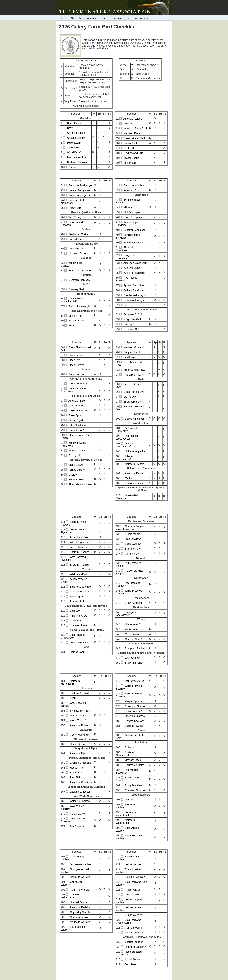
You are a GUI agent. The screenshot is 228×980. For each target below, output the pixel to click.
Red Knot (129, 305)
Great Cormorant (78, 384)
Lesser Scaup (131, 158)
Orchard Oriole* (134, 760)
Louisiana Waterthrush (126, 814)
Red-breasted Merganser (72, 202)
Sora (71, 326)
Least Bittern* (76, 406)
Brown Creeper (133, 603)
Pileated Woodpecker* (125, 458)
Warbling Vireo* (79, 597)
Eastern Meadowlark (125, 754)
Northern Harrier (78, 480)
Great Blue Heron (78, 411)
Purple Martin (132, 534)
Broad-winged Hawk (135, 370)
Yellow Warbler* (134, 864)
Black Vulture (76, 465)
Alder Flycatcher (79, 537)
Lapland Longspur (80, 792)
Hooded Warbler (79, 902)
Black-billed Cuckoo (80, 271)
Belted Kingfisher (134, 419)
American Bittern (78, 401)
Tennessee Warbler (81, 864)
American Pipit (78, 753)
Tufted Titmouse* (79, 643)
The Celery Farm (121, 18)
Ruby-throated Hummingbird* (73, 300)
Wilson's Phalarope (134, 273)
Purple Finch (77, 773)
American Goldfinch (81, 782)
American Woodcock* (136, 263)
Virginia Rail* (76, 316)
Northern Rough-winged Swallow (130, 528)
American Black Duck (136, 128)
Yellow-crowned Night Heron (74, 444)
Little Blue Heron (78, 425)
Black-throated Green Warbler (129, 921)
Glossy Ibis (75, 455)
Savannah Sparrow (136, 706)
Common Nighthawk (80, 280)
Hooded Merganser (79, 190)
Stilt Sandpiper (132, 212)
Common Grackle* (135, 790)
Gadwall (73, 167)
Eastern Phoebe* (79, 552)
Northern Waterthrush (125, 821)
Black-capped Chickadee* (73, 636)
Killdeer (128, 207)
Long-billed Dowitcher (126, 257)
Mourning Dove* (78, 254)
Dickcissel (131, 964)
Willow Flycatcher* (80, 542)
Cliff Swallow (132, 554)
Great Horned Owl (134, 392)
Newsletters (141, 18)
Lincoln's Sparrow (135, 716)
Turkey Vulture (77, 470)
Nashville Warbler (80, 877)
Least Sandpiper (133, 217)
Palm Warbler (132, 890)
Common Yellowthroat (71, 896)
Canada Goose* (76, 138)
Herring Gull (130, 324)
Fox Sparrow (77, 826)
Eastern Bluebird (79, 693)
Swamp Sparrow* (135, 721)
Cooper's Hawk (132, 352)
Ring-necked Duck (134, 153)
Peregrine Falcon (135, 483)
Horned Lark (77, 652)
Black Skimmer (77, 365)
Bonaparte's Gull (133, 314)
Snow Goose (74, 123)
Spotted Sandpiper (134, 285)
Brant (70, 128)
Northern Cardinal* (135, 947)
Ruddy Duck (75, 208)
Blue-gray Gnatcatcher (126, 614)
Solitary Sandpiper (134, 290)
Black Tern (74, 360)
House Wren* (132, 624)
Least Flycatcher (79, 547)
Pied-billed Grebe (78, 234)
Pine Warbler (132, 895)
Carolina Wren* (133, 639)
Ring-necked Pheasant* (72, 224)
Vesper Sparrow (134, 701)
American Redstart (80, 907)
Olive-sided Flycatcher (127, 497)
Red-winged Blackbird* (127, 771)
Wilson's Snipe (132, 268)
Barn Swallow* (133, 549)
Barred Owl (130, 397)
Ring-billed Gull (132, 319)
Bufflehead (129, 163)
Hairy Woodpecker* (136, 451)
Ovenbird (130, 800)
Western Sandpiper (134, 243)
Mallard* (128, 124)
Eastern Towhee (134, 726)
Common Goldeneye (80, 185)
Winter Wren (132, 629)
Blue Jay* (75, 611)
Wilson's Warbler (134, 933)
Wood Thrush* (78, 720)
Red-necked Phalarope (127, 279)
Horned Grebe (76, 239)
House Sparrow (79, 744)
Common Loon (77, 374)
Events (104, 18)
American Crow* (79, 616)
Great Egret (75, 415)
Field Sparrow (78, 814)
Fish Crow (76, 621)
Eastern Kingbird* (80, 565)
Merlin (128, 478)
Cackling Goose (76, 133)
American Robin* (79, 725)
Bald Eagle (130, 357)
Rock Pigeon (76, 249)
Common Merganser (80, 195)
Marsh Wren (132, 634)
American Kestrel (134, 473)
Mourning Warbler (80, 890)
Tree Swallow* (133, 539)
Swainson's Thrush (80, 711)
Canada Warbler (134, 928)
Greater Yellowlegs (134, 295)
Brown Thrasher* (134, 663)
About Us (76, 18)
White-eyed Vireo (80, 574)
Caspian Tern (76, 355)
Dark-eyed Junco (134, 681)
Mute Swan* (74, 143)
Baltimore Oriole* (134, 765)
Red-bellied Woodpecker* (127, 437)
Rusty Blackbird (134, 785)
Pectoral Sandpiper (134, 230)
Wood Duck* (74, 153)
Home (63, 18)
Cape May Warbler (80, 912)
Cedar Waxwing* (79, 735)
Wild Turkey (75, 217)
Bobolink (130, 747)
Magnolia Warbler (80, 922)
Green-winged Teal (134, 138)
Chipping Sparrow (80, 801)
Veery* (74, 698)
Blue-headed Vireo (80, 587)
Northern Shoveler (77, 162)
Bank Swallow (133, 544)
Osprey (73, 475)
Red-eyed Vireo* (79, 601)
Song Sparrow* (133, 711)
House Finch (77, 768)
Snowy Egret (76, 420)
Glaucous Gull (131, 329)
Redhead (129, 148)
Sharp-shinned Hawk (80, 484)
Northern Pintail (132, 133)
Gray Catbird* (133, 658)
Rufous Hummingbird (80, 306)
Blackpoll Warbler (135, 877)
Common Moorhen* (134, 185)
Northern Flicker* (134, 464)
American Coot (132, 190)
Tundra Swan (75, 148)
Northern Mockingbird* (70, 682)
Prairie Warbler (133, 915)
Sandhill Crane (77, 321)
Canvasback (130, 143)
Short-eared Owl (133, 402)
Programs (90, 18)
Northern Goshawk (134, 347)
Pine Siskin (76, 777)
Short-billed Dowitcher (126, 249)
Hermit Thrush (78, 716)
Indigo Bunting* (134, 960)
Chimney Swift (77, 289)
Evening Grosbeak (80, 763)
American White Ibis (80, 451)
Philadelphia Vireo (80, 592)
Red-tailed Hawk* (133, 375)
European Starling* (136, 648)
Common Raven (79, 625)
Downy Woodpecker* (124, 445)
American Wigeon (133, 119)
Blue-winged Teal (77, 157)
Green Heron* (76, 430)
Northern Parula (79, 917)
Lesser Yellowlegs (134, 300)
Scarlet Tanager (134, 942)
